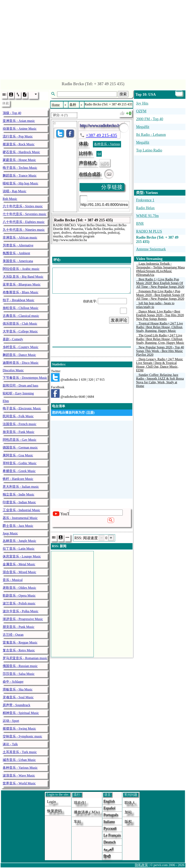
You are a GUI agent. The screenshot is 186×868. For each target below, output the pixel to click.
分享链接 (112, 187)
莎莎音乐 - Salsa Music (19, 674)
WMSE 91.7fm (147, 216)
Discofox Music (13, 370)
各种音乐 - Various (107, 144)
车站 (77, 822)
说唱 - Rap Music (14, 191)
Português (111, 815)
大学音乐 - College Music (20, 331)
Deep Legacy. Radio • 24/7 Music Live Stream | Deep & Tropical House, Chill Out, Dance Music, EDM (159, 365)
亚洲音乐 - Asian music (19, 121)
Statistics (58, 364)
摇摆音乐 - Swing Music (19, 729)
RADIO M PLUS (149, 231)
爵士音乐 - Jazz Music (18, 526)
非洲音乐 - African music (20, 237)
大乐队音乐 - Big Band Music (23, 277)
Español (110, 808)
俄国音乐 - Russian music (20, 666)
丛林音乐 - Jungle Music (19, 541)
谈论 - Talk (10, 744)
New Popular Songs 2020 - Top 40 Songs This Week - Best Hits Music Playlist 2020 (160, 351)
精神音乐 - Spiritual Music (21, 713)
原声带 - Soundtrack (16, 705)
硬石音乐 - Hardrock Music (21, 152)
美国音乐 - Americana (18, 261)
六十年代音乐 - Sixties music (23, 206)
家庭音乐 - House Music (19, 160)
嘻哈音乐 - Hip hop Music (20, 183)
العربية (109, 849)
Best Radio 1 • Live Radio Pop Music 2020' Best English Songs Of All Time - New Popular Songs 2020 (160, 283)
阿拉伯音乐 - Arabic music (21, 269)
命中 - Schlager (13, 682)
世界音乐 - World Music (19, 783)
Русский (110, 828)
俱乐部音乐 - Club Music (20, 324)
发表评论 (119, 320)
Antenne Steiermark (151, 249)
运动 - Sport (11, 721)
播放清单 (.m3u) (87, 812)
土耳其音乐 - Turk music (20, 752)
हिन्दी (107, 856)
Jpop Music (10, 533)
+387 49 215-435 (102, 135)
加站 (128, 812)
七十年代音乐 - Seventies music (25, 214)
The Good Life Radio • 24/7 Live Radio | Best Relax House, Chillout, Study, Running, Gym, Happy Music (160, 339)
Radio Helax (145, 208)
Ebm (6, 401)
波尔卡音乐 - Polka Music (21, 611)
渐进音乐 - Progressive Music (23, 619)
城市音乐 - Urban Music (19, 760)
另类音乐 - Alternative (18, 245)
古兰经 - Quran (13, 635)
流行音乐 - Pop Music (18, 136)
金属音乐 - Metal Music (19, 564)
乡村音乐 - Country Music (21, 347)
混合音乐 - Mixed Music (19, 572)
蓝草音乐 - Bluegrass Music (22, 284)
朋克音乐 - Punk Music (18, 627)
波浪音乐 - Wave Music (19, 775)
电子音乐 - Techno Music (20, 168)
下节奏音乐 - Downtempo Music (25, 378)
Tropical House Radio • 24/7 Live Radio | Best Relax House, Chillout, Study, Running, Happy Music (160, 327)
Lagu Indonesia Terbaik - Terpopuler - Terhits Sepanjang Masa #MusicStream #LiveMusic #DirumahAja (160, 269)
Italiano (109, 822)
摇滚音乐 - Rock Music (19, 144)
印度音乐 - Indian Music (19, 502)
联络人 (130, 803)
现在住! (80, 803)
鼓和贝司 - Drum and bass (20, 386)
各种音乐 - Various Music (20, 768)
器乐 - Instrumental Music (20, 518)
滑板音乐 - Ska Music (18, 689)
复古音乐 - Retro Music (19, 650)
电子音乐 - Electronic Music (22, 408)
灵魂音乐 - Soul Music (18, 697)
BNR (140, 224)
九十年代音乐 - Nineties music (24, 230)
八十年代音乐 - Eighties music (24, 222)
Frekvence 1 (145, 200)
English (109, 801)
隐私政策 (141, 865)
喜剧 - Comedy (13, 339)
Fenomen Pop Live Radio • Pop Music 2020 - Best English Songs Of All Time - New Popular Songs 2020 (160, 295)
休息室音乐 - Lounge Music (22, 556)
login (51, 802)
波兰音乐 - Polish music (19, 603)
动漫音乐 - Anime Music (20, 129)
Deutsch (110, 842)
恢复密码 (54, 811)
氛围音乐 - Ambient (16, 253)
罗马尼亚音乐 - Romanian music (25, 658)
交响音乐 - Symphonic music (22, 736)
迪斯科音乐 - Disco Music (21, 363)
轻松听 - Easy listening (18, 393)
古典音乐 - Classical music (21, 316)
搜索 (123, 94)
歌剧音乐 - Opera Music (19, 596)
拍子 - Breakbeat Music (18, 300)
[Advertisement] (93, 39)
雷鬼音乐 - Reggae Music (20, 642)
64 (99, 154)
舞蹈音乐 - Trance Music (20, 176)
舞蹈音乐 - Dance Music (19, 355)
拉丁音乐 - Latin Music (19, 549)
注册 (90, 412)
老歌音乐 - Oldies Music (19, 588)
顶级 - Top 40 (12, 113)
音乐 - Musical (13, 580)
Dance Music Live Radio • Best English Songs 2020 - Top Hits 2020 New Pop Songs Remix (160, 315)
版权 (128, 822)
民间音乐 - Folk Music (18, 416)
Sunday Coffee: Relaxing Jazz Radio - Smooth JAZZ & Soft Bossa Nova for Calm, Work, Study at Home (160, 380)
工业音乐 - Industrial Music (21, 510)
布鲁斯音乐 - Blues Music (21, 292)
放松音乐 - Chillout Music (21, 308)
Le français (112, 835)
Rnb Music (10, 199)
